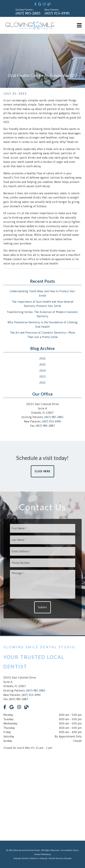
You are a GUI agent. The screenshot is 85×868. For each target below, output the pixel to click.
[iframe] (42, 794)
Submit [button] (42, 607)
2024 (42, 371)
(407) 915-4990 (57, 13)
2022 (42, 383)
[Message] (43, 584)
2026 (42, 358)
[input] (43, 528)
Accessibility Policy (70, 850)
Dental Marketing (42, 854)
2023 (42, 376)
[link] (35, 4)
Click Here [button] (42, 471)
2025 (42, 364)
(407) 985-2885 (28, 13)
